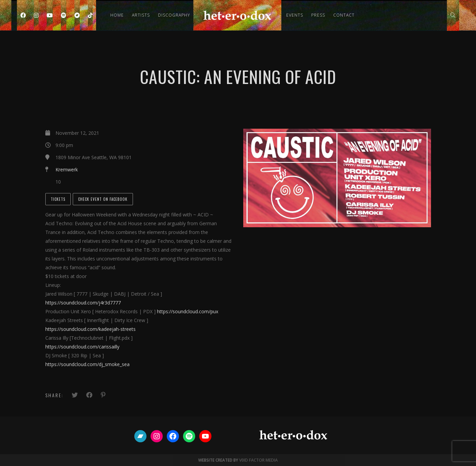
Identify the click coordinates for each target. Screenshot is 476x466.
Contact (344, 15)
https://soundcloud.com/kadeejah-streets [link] (90, 329)
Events (295, 15)
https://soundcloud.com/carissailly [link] (82, 347)
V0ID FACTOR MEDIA (259, 460)
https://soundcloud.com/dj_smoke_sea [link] (87, 364)
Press (318, 15)
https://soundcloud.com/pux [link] (188, 311)
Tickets (58, 199)
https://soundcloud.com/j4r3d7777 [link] (83, 303)
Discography (174, 15)
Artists (141, 15)
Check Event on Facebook (103, 199)
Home (117, 15)
